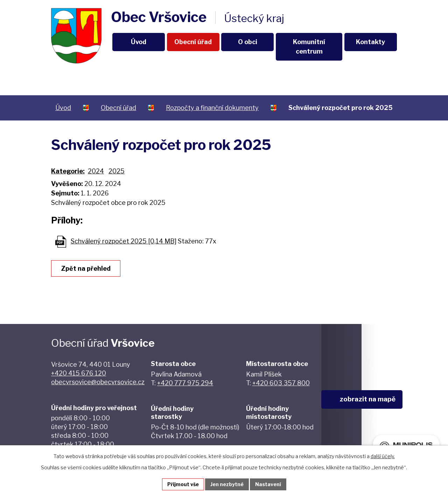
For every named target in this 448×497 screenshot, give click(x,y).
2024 (96, 171)
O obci (248, 42)
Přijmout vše (183, 484)
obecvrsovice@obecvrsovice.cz (98, 382)
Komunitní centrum (309, 47)
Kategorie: (68, 171)
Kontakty (370, 42)
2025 (117, 171)
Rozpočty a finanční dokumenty (212, 108)
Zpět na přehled (86, 268)
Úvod (139, 42)
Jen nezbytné (227, 484)
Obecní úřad (193, 42)
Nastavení (268, 484)
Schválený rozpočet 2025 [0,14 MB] (124, 241)
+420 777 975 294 (185, 383)
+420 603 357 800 (281, 383)
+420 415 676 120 (79, 373)
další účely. (383, 456)
